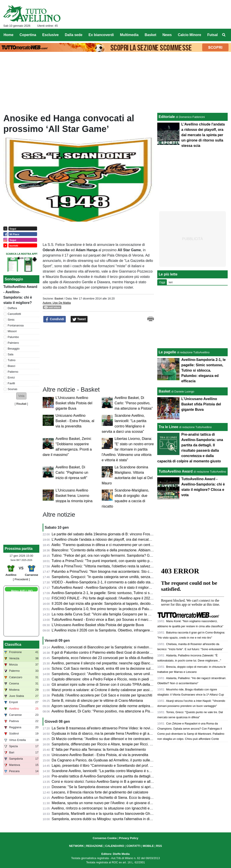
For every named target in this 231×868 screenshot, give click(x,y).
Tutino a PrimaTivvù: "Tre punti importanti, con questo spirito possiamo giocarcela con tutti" (123, 561)
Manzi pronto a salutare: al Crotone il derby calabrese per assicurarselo (108, 690)
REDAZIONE (95, 846)
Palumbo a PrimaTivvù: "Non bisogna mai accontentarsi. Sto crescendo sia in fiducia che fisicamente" (132, 572)
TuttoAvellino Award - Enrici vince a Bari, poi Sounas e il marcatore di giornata (113, 620)
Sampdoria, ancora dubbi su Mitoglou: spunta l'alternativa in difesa (104, 819)
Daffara (12, 308)
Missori (12, 331)
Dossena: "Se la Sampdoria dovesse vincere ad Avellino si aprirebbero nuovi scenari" (119, 787)
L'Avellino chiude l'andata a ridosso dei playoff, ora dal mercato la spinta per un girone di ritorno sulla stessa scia (140, 539)
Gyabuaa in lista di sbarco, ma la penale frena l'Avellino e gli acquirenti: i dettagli (115, 733)
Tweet (79, 319)
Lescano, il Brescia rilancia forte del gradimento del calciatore (100, 792)
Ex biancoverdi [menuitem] (101, 35)
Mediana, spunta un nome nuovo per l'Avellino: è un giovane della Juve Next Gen (116, 803)
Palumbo (13, 337)
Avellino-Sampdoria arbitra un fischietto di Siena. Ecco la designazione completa (115, 798)
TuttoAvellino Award (176, 471)
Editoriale (167, 117)
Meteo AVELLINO (22, 591)
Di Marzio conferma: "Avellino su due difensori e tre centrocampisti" (105, 739)
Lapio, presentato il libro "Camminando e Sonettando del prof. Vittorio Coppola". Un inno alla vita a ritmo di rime (139, 766)
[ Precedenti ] (21, 579)
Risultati (21, 404)
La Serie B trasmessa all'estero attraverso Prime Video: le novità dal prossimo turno (117, 728)
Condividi (55, 319)
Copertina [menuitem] (28, 35)
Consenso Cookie (105, 838)
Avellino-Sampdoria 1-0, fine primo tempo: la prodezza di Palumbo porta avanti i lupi (118, 609)
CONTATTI (133, 846)
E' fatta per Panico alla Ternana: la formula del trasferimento (99, 750)
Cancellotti (14, 314)
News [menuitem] (167, 35)
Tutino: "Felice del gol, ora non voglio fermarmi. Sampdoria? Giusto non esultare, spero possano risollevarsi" (137, 555)
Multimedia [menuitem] (129, 35)
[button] (21, 396)
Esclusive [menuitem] (50, 35)
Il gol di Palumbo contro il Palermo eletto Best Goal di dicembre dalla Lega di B (114, 653)
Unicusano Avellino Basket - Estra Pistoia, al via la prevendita (75, 421)
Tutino (12, 360)
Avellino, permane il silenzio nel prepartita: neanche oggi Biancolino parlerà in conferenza (122, 663)
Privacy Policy (129, 838)
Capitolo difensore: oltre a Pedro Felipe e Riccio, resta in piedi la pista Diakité (113, 679)
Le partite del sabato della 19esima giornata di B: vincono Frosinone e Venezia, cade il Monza (125, 534)
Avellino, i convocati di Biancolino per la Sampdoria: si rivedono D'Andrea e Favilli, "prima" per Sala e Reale (136, 647)
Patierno (13, 372)
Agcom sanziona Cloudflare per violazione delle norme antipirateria (104, 706)
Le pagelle (167, 352)
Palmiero (13, 343)
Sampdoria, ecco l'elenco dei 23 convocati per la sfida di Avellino (103, 658)
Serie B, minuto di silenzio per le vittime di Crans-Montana (97, 701)
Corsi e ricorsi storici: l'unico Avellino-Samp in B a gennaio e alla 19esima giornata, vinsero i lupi (127, 782)
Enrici (11, 377)
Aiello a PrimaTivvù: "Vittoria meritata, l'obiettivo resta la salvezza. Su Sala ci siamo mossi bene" (127, 566)
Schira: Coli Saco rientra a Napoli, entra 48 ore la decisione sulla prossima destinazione (121, 669)
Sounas (13, 389)
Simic (11, 320)
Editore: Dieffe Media (115, 854)
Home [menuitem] (8, 35)
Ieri (171, 282)
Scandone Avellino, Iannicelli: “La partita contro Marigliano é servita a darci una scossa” (120, 771)
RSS (159, 846)
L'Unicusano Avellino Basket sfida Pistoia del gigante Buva (74, 403)
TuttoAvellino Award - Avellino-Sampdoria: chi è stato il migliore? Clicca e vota (113, 588)
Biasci (12, 366)
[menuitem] (224, 35)
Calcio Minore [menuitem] (190, 35)
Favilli (11, 383)
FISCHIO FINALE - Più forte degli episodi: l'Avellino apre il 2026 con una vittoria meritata (121, 598)
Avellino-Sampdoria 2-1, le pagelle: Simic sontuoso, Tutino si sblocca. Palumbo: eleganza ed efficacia (131, 593)
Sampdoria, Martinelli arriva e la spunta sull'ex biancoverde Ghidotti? (106, 814)
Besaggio (14, 349)
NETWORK (76, 846)
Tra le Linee (168, 427)
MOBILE (148, 846)
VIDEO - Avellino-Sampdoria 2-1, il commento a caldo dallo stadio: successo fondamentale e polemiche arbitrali (139, 582)
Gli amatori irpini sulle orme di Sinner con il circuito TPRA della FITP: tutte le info (115, 685)
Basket (59, 298)
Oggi (162, 282)
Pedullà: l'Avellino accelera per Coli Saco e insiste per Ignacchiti (102, 695)
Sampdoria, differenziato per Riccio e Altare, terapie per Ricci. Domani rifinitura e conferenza (124, 744)
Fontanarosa (16, 325)
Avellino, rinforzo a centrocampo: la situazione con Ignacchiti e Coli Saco (109, 808)
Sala (11, 354)
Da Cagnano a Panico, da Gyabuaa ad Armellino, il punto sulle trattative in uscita (115, 760)
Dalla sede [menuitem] (74, 35)
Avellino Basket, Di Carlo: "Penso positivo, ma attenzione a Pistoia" (134, 403)
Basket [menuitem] (150, 35)
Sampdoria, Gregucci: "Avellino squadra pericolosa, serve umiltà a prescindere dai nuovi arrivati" (128, 674)
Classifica (13, 644)
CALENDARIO (115, 846)
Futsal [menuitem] (212, 35)
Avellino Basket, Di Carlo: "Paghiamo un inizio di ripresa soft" (72, 472)
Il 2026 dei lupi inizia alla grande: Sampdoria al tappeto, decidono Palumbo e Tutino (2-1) (122, 604)
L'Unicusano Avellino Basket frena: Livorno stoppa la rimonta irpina (74, 496)
